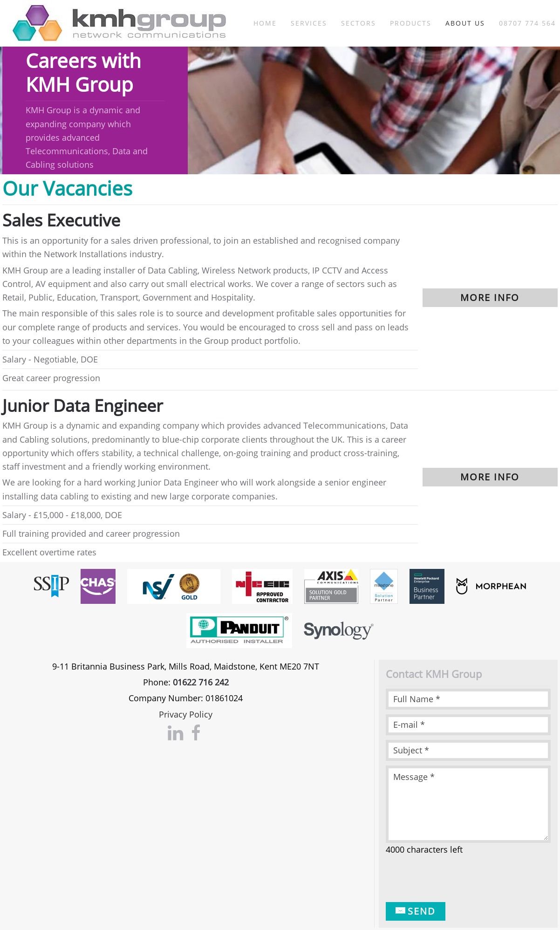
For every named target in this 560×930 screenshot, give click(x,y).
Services (309, 23)
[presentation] (457, 879)
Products (411, 23)
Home (265, 23)
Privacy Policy (186, 714)
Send (416, 911)
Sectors (359, 23)
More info (490, 297)
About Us (465, 23)
